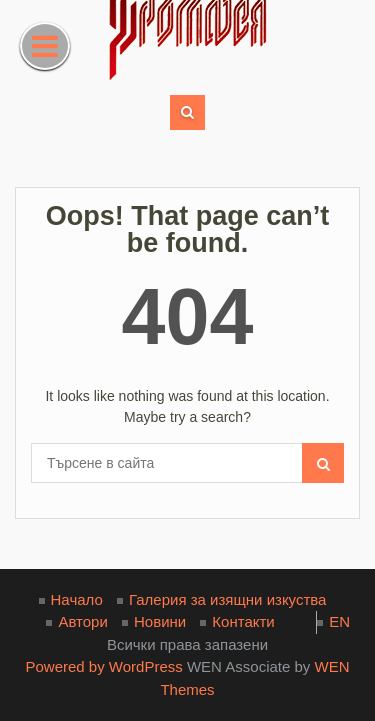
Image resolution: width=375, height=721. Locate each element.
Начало (77, 599)
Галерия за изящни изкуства (228, 599)
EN (339, 621)
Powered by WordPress (103, 666)
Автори (82, 621)
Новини (160, 621)
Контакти (243, 621)
